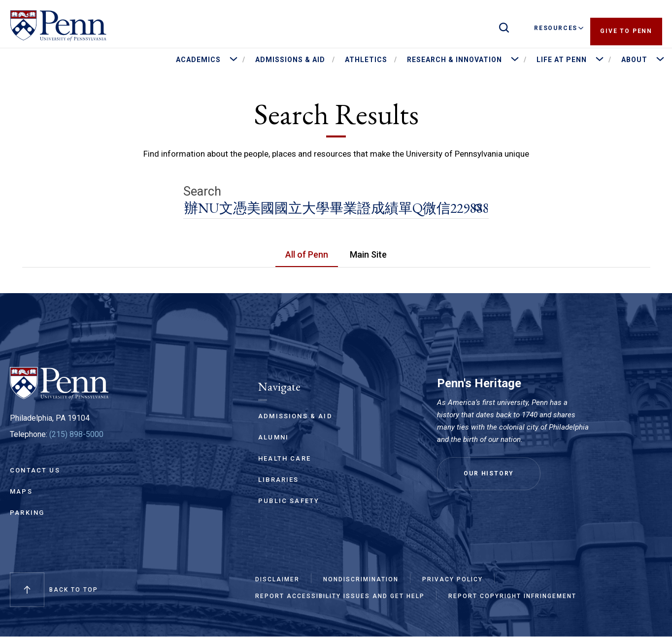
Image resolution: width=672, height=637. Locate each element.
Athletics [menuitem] (366, 60)
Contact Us (35, 470)
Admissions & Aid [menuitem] (290, 60)
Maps (21, 491)
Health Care (285, 458)
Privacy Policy (453, 579)
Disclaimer (277, 579)
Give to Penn (626, 28)
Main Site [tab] (368, 254)
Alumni (273, 437)
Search (202, 192)
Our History (489, 473)
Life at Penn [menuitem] (562, 60)
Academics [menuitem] (198, 60)
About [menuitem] (634, 60)
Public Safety (289, 501)
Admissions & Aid (295, 416)
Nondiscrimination (361, 579)
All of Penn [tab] (307, 254)
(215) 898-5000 (76, 434)
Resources (559, 28)
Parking (27, 513)
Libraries (279, 480)
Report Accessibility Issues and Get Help (340, 596)
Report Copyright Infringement (512, 596)
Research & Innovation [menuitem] (454, 60)
